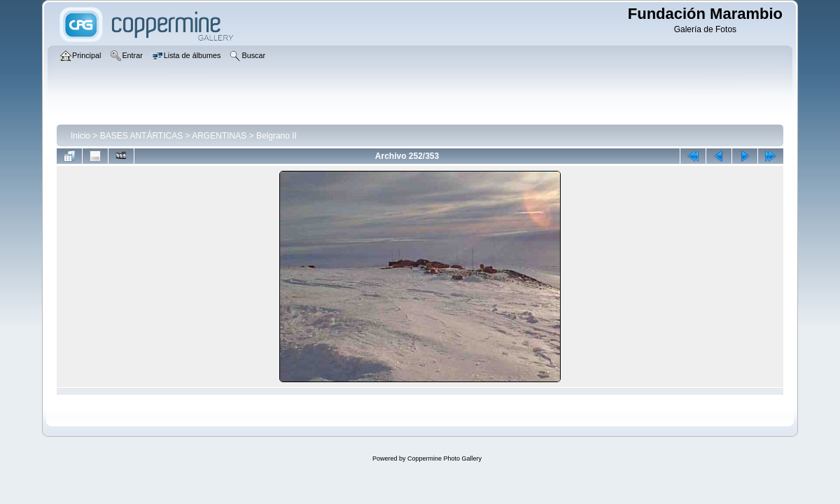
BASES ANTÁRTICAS (141, 136)
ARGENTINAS (219, 136)
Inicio (80, 136)
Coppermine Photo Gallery (444, 458)
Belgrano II (276, 136)
